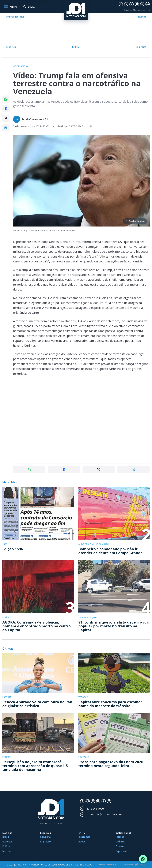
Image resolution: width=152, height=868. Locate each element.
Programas (84, 837)
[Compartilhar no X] (6, 118)
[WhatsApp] (148, 4)
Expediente (122, 851)
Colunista (141, 47)
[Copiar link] (6, 128)
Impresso (45, 842)
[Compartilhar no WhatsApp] (6, 99)
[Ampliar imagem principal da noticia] (81, 181)
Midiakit (120, 842)
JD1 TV (76, 47)
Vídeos (82, 842)
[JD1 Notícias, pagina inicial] (76, 10)
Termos (120, 837)
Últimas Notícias (15, 17)
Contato (120, 846)
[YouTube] (137, 4)
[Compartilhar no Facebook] (6, 109)
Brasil (6, 837)
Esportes (11, 47)
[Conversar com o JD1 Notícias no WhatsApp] (143, 859)
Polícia (6, 846)
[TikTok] (142, 4)
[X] (132, 4)
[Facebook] (121, 4)
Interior (142, 17)
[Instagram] (126, 4)
